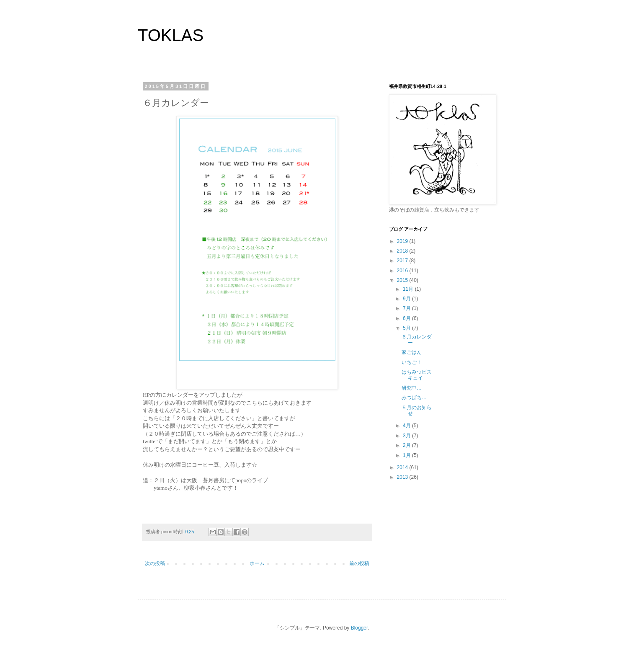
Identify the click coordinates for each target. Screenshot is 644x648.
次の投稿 (155, 563)
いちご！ (412, 362)
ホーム (257, 563)
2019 (403, 241)
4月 (407, 426)
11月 (409, 289)
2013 (403, 477)
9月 (407, 299)
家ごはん (412, 352)
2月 (407, 445)
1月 (407, 455)
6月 (407, 318)
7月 (407, 308)
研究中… (412, 388)
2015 (403, 280)
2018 (403, 251)
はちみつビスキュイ (417, 375)
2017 (403, 261)
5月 (407, 328)
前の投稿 (359, 563)
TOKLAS (171, 35)
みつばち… (414, 398)
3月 (407, 436)
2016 (403, 271)
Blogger (359, 628)
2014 (403, 467)
